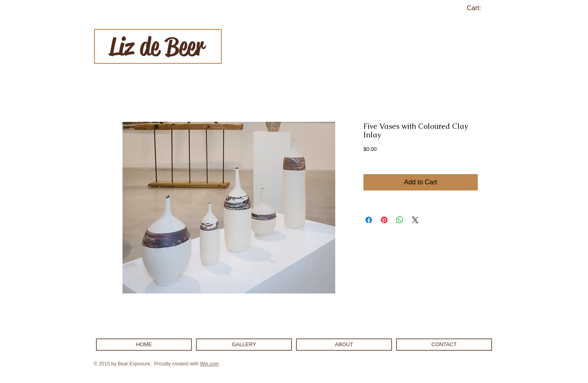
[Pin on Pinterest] (384, 220)
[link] (479, 8)
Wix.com (209, 364)
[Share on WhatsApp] (400, 220)
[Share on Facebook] (369, 220)
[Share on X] (415, 220)
